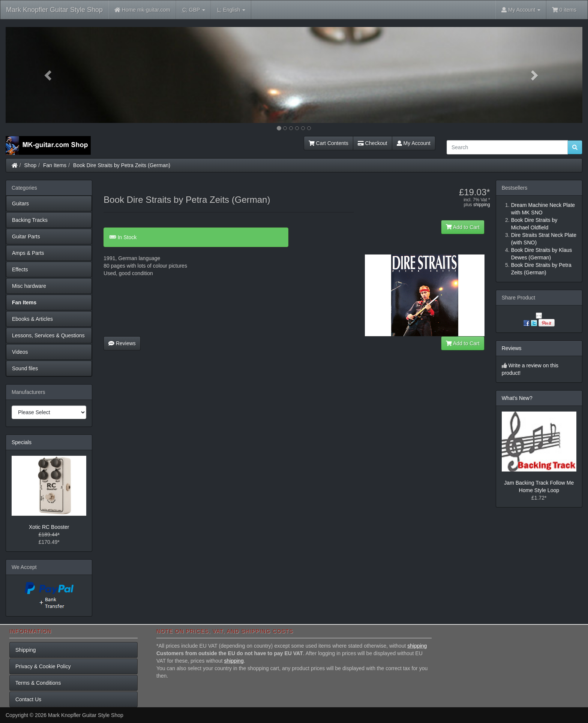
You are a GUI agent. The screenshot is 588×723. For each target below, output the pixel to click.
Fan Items (55, 165)
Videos (20, 352)
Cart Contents (328, 143)
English (231, 10)
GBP (194, 10)
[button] (49, 75)
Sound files (25, 368)
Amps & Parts (28, 253)
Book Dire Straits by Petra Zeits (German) (122, 165)
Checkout (373, 143)
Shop (31, 165)
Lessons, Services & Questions (48, 335)
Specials (22, 442)
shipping (482, 205)
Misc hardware (29, 286)
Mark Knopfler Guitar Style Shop (54, 10)
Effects (20, 269)
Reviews (122, 343)
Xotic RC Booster (49, 527)
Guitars (20, 204)
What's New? (517, 398)
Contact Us (28, 699)
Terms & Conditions (38, 683)
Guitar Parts (26, 237)
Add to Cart (463, 227)
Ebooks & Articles (32, 319)
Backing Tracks (30, 220)
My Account (414, 143)
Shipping (26, 650)
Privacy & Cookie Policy (43, 666)
